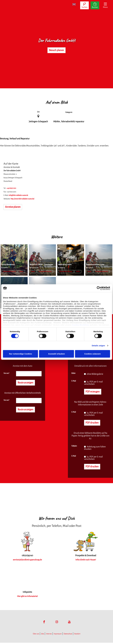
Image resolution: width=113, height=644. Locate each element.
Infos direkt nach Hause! (86, 561)
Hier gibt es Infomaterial (27, 598)
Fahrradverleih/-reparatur (9, 272)
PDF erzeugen (94, 392)
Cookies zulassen (93, 354)
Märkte (21, 272)
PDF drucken (93, 423)
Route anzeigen (27, 383)
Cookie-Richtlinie (81, 325)
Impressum (58, 635)
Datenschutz (68, 635)
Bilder (74, 373)
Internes (49, 635)
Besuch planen (57, 50)
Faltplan (74, 447)
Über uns (36, 635)
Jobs (43, 635)
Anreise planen (14, 207)
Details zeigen (98, 346)
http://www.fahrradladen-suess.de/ (22, 199)
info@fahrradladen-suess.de (18, 195)
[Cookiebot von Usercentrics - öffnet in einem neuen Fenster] (99, 288)
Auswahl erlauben (56, 354)
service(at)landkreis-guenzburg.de (27, 561)
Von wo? (6, 373)
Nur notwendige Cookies (20, 354)
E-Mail (74, 381)
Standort (77, 635)
